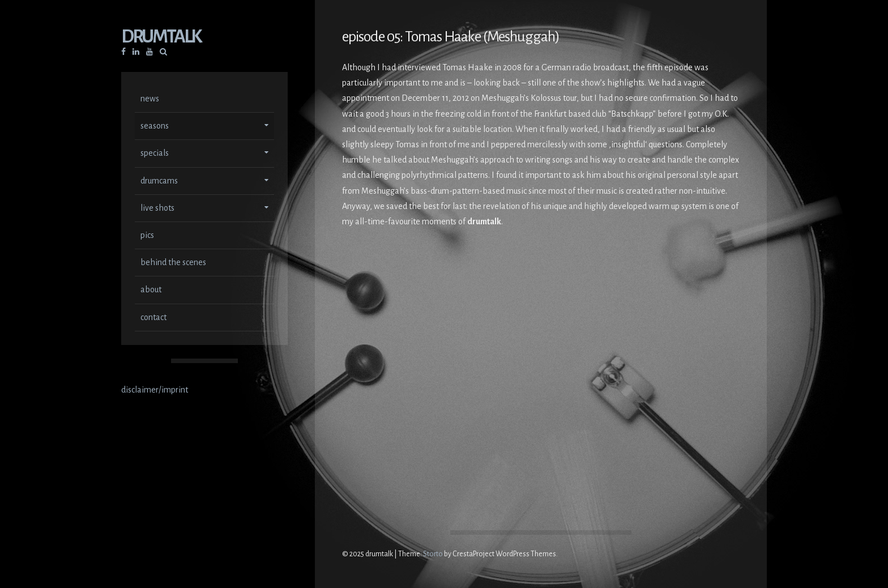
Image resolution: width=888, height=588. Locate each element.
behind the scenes (173, 263)
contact (153, 318)
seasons (155, 127)
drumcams (159, 182)
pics (147, 236)
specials (155, 154)
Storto (433, 554)
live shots (157, 209)
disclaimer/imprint (155, 391)
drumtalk (161, 38)
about (151, 291)
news (150, 100)
